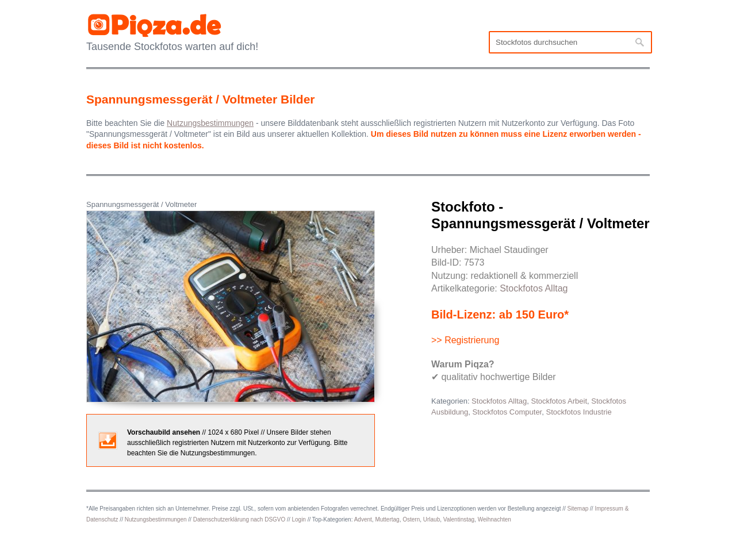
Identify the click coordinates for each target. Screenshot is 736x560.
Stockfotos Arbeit (559, 401)
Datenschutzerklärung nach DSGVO (239, 519)
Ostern (411, 519)
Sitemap (578, 509)
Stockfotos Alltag (534, 288)
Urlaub (432, 519)
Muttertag (387, 519)
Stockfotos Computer (507, 412)
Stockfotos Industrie (578, 412)
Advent (363, 519)
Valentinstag (459, 519)
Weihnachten (494, 519)
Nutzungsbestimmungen (156, 519)
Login (298, 519)
